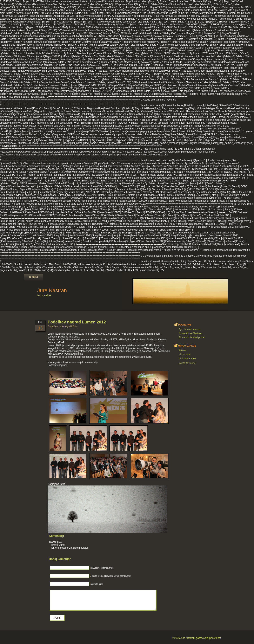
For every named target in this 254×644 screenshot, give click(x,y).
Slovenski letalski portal (192, 337)
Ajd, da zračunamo (189, 329)
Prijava (183, 350)
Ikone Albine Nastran (190, 333)
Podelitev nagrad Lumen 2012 (77, 322)
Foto (75, 326)
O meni (34, 277)
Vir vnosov (185, 354)
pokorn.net (215, 638)
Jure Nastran (52, 290)
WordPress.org (187, 363)
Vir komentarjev (187, 359)
